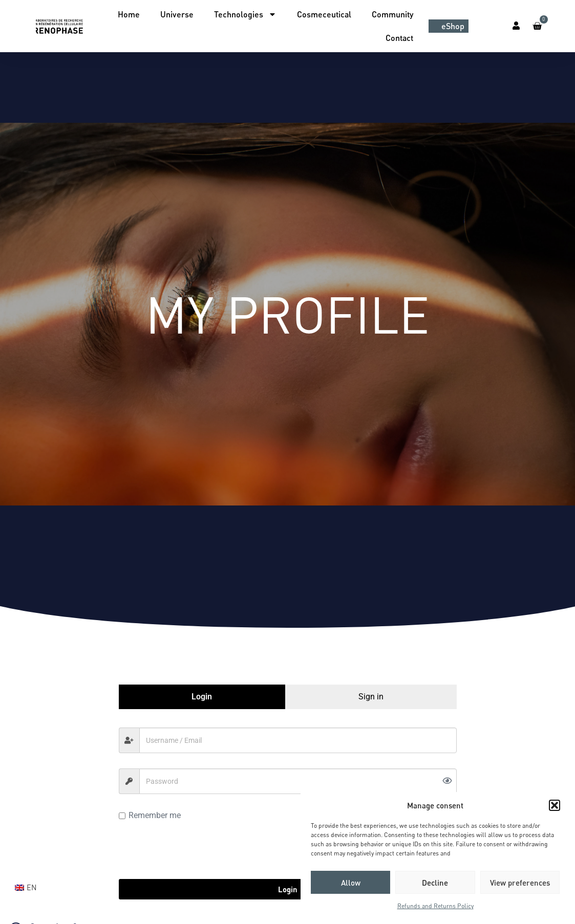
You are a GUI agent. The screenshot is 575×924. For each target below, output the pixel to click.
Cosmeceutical (324, 14)
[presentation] (197, 849)
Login (288, 889)
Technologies (245, 14)
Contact (399, 38)
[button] (555, 805)
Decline (435, 883)
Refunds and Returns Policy (435, 906)
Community (392, 14)
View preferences (520, 883)
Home (129, 14)
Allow (351, 883)
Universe (177, 14)
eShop (453, 26)
